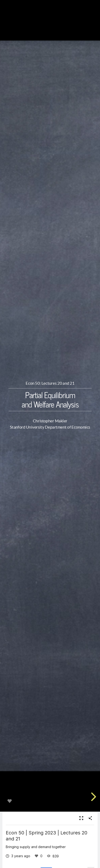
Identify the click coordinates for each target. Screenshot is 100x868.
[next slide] (93, 797)
